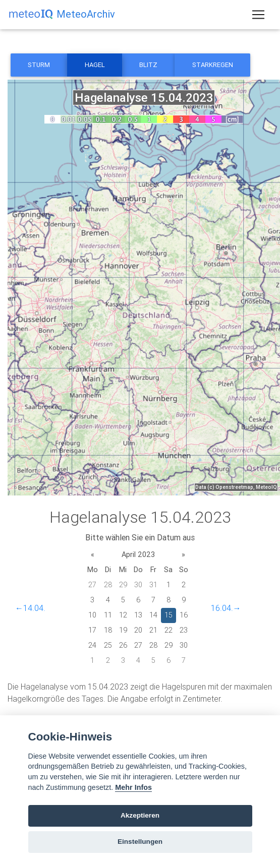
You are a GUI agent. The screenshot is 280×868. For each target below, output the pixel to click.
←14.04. (30, 608)
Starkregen (213, 65)
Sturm (39, 65)
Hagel (95, 65)
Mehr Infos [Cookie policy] (133, 787)
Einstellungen (140, 842)
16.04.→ (226, 608)
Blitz (148, 65)
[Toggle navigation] (258, 15)
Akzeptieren (140, 815)
